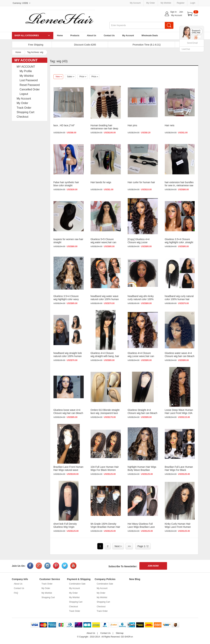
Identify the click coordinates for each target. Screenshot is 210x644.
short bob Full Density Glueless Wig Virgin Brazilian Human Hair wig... (68, 527)
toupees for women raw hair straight (68, 241)
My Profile (26, 71)
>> (129, 546)
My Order (151, 3)
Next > (118, 546)
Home (60, 36)
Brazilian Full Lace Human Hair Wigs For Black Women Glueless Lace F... (179, 470)
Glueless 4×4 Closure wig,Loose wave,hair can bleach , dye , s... (141, 356)
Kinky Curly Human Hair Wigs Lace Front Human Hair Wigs (178, 527)
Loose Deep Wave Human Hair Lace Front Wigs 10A (179, 412)
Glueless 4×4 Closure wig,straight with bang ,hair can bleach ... (105, 356)
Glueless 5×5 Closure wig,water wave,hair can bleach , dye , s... (103, 242)
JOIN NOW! (153, 566)
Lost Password (29, 80)
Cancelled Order (30, 89)
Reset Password (30, 85)
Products (75, 36)
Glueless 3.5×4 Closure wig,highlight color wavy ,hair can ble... (66, 299)
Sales (71, 77)
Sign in (174, 12)
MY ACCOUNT (26, 67)
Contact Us (109, 36)
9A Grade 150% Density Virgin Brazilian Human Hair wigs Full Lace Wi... (105, 527)
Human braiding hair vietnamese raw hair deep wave (104, 128)
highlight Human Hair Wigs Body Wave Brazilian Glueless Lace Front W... (142, 470)
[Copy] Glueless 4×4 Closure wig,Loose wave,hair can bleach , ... (141, 242)
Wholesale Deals (150, 36)
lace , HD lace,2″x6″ (64, 125)
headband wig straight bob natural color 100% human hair (68, 356)
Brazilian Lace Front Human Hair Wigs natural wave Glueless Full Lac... (69, 470)
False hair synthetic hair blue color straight (66, 184)
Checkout (23, 117)
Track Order (24, 108)
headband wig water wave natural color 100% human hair (105, 299)
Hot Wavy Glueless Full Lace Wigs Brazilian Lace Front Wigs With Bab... (141, 527)
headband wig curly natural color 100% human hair (179, 298)
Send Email (192, 43)
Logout (24, 94)
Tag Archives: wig (35, 52)
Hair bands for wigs (101, 182)
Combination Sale (77, 584)
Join (181, 12)
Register (181, 3)
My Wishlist (166, 3)
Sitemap (120, 633)
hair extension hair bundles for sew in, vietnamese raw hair (179, 185)
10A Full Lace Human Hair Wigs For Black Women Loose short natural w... (105, 470)
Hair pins (132, 125)
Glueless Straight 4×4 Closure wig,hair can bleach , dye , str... (143, 413)
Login (193, 3)
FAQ (16, 593)
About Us (92, 36)
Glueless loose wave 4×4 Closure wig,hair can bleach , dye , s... (68, 413)
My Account (135, 3)
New (59, 77)
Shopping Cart (26, 112)
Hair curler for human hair (141, 182)
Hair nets (170, 125)
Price (83, 77)
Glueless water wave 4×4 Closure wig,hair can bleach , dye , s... (180, 356)
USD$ (25, 3)
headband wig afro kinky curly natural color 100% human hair (141, 299)
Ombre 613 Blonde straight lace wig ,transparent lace (105, 412)
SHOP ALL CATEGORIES (27, 36)
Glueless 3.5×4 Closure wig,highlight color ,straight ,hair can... (179, 242)
